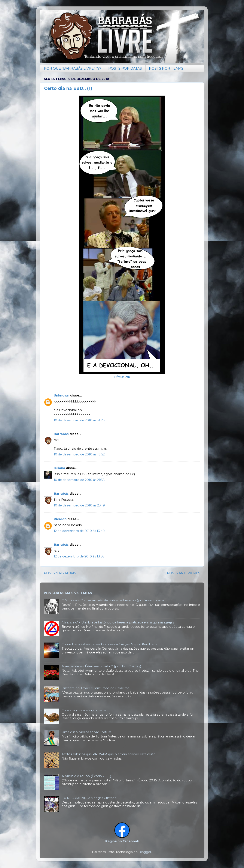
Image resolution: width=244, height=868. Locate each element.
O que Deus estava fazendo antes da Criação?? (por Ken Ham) (110, 644)
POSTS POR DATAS (125, 68)
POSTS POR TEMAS (166, 68)
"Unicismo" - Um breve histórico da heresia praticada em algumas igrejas (118, 622)
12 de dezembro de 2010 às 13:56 (79, 556)
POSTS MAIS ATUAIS (60, 573)
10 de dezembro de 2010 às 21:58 (79, 480)
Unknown (62, 395)
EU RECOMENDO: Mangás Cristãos (89, 798)
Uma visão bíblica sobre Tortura (86, 732)
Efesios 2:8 (122, 377)
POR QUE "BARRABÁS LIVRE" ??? (73, 68)
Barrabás (61, 434)
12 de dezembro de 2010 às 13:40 (79, 531)
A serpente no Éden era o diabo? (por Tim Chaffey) (101, 666)
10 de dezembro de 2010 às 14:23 (79, 420)
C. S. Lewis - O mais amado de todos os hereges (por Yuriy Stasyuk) (114, 600)
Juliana (59, 468)
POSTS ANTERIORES (184, 573)
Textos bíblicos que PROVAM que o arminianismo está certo (109, 754)
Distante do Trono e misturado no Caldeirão (96, 688)
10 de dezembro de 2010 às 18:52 (79, 454)
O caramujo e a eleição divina (84, 710)
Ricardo (60, 519)
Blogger (145, 852)
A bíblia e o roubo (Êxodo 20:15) (86, 776)
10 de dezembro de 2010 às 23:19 (79, 505)
